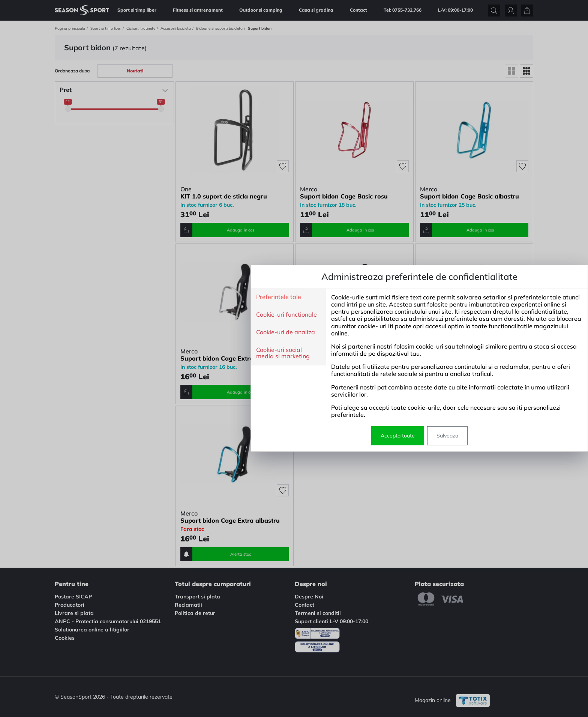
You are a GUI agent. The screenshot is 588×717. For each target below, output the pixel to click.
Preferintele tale (153, 297)
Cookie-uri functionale (161, 315)
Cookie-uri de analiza (160, 332)
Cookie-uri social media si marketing (158, 353)
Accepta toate (272, 436)
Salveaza (322, 436)
